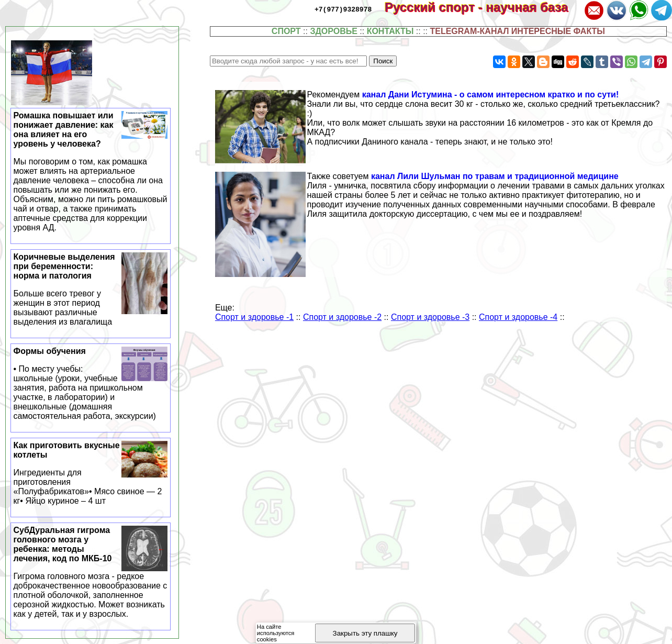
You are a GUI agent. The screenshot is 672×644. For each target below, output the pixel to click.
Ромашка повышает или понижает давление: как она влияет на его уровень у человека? (91, 172)
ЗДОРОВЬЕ (334, 31)
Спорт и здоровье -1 (254, 317)
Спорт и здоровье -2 (342, 317)
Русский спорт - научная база (483, 7)
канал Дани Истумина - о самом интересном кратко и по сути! (491, 95)
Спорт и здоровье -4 (518, 317)
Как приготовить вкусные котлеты (91, 473)
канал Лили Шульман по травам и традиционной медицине (495, 176)
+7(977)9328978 (343, 9)
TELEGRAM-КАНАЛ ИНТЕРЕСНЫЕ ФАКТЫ (517, 31)
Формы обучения (91, 384)
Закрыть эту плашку (365, 633)
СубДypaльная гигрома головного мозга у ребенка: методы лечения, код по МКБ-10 (91, 572)
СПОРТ (286, 31)
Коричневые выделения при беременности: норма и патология (91, 290)
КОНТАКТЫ (390, 31)
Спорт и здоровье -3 (430, 317)
